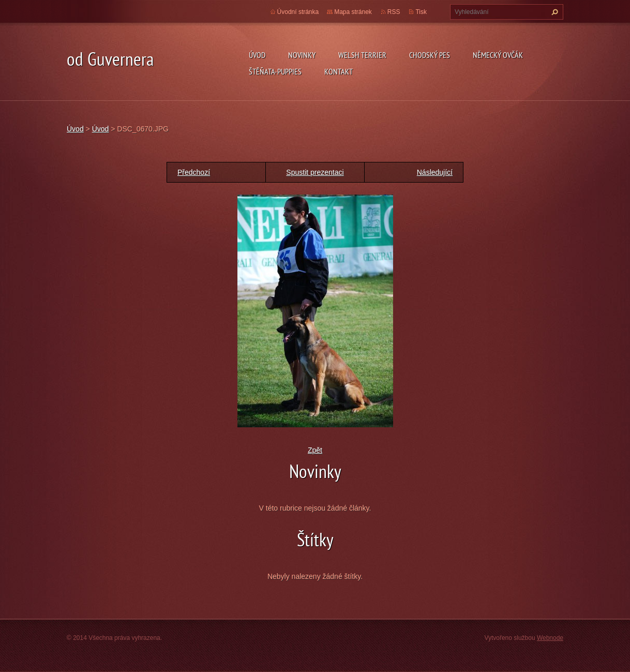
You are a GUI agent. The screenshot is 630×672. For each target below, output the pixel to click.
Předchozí (194, 172)
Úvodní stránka (298, 12)
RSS (394, 12)
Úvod (257, 55)
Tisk (421, 12)
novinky (302, 55)
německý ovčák (498, 55)
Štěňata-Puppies (275, 71)
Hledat (553, 12)
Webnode (550, 638)
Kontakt (339, 71)
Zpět (315, 450)
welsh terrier (362, 55)
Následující (435, 172)
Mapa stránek (353, 12)
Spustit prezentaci (315, 172)
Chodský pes (430, 55)
